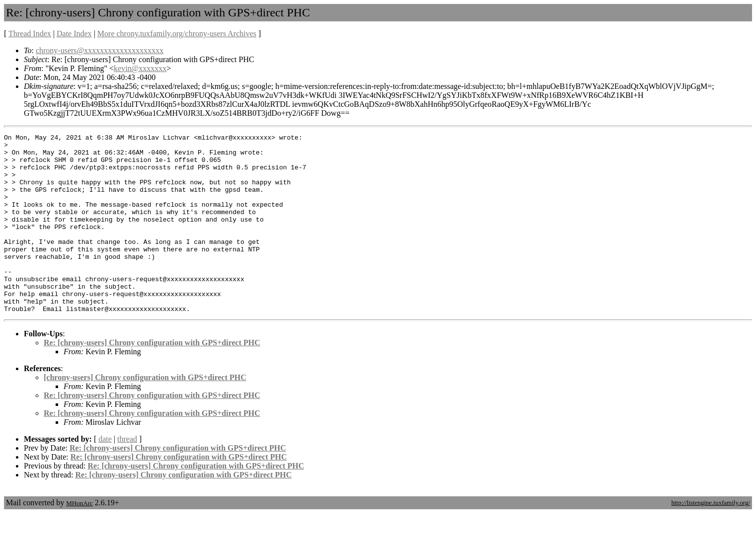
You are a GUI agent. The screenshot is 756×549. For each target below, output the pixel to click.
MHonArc (79, 539)
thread (127, 475)
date (105, 475)
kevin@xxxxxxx (140, 68)
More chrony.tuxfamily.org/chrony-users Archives (177, 34)
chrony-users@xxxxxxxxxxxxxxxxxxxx (100, 50)
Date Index (74, 34)
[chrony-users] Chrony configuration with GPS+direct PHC (145, 413)
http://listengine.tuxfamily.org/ (711, 538)
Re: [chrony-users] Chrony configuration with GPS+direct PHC (152, 378)
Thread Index (30, 34)
